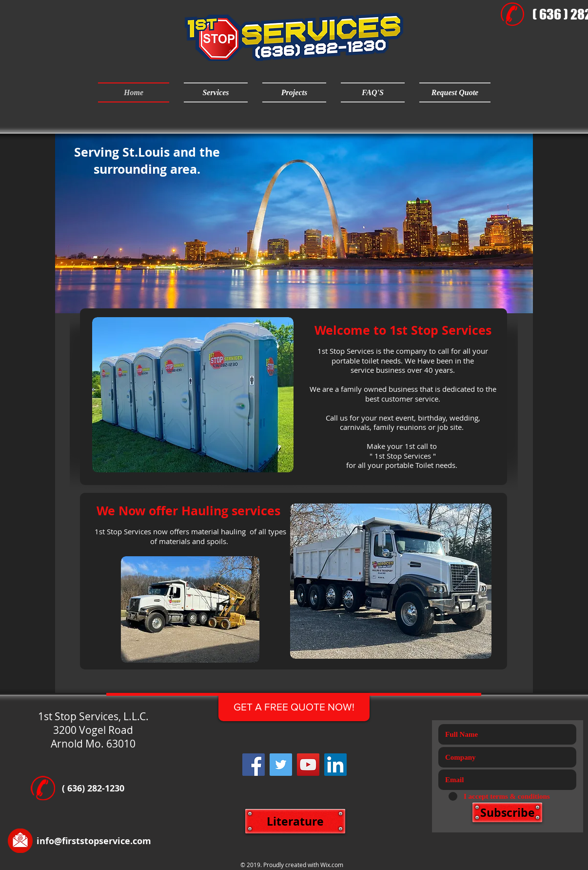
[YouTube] (308, 765)
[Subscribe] (507, 812)
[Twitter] (281, 765)
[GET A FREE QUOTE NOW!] (294, 707)
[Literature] (295, 821)
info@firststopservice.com (94, 841)
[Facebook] (254, 765)
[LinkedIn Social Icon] (335, 765)
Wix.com (332, 865)
